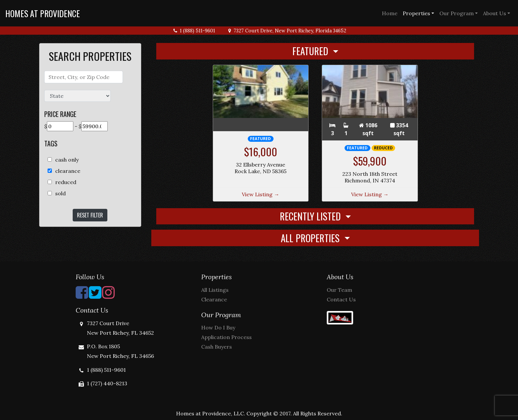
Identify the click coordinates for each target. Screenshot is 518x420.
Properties (416, 13)
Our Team (339, 290)
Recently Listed (311, 216)
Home (390, 13)
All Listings (215, 290)
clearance (68, 171)
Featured (311, 51)
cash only (67, 160)
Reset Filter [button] (90, 215)
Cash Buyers (217, 347)
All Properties (311, 238)
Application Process (226, 337)
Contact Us (341, 299)
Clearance (214, 299)
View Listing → (260, 194)
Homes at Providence (43, 13)
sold (60, 193)
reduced (66, 182)
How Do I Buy (218, 327)
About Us (495, 13)
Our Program (457, 13)
